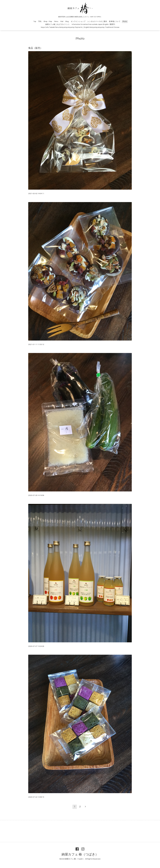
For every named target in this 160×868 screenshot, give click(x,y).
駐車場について (115, 21)
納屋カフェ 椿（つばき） (80, 854)
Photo (125, 21)
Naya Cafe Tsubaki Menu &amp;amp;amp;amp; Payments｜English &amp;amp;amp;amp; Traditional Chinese (80, 27)
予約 (40, 21)
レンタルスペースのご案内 (97, 21)
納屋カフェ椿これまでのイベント (58, 24)
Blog (67, 21)
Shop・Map (48, 21)
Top (35, 21)
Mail (62, 21)
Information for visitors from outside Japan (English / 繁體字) (93, 24)
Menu (56, 21)
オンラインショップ (78, 21)
